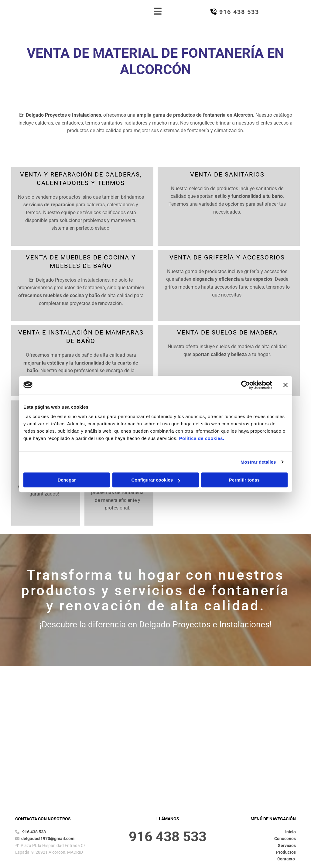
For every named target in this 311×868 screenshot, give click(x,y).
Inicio (290, 727)
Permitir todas (244, 480)
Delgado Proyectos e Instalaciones (63, 115)
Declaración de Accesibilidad (213, 791)
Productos (286, 747)
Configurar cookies (156, 480)
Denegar (67, 480)
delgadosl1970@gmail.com (48, 733)
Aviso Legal (81, 791)
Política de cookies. (202, 438)
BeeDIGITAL (286, 813)
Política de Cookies (162, 791)
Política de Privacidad (118, 791)
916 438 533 (34, 727)
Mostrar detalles (258, 462)
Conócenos (285, 733)
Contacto (287, 754)
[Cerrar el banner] (285, 385)
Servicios (287, 740)
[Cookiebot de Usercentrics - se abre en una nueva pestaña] (246, 385)
